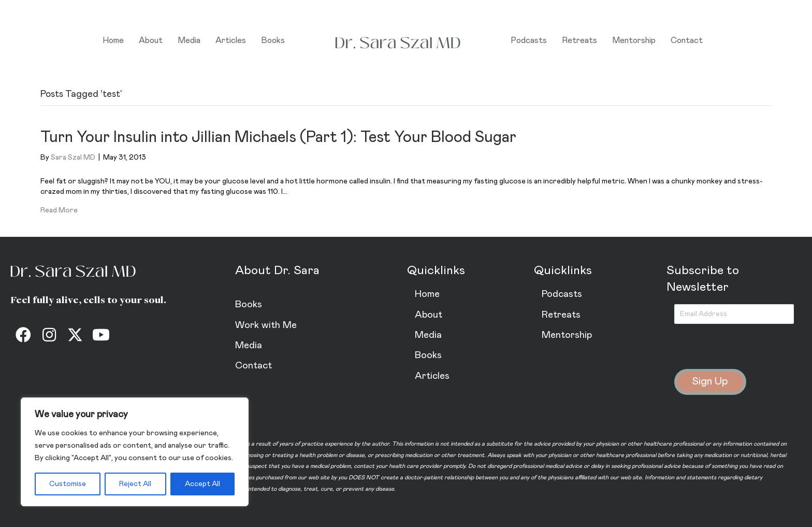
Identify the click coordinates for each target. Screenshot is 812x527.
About (151, 40)
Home (113, 40)
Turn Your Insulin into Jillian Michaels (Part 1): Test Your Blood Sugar (278, 137)
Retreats (579, 40)
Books (273, 40)
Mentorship (634, 40)
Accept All (202, 484)
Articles (231, 40)
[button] (23, 335)
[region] (135, 452)
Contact (687, 40)
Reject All (135, 484)
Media (189, 40)
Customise (68, 484)
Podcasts (529, 40)
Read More (59, 210)
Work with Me (266, 325)
